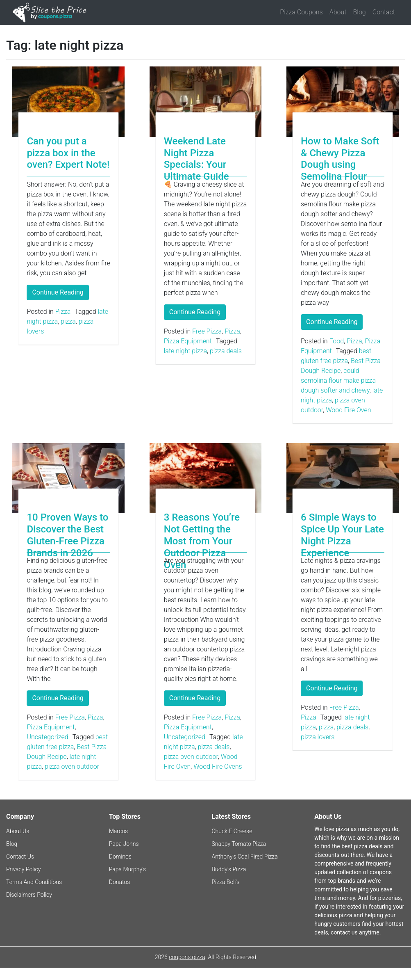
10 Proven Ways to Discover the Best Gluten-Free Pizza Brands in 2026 (67, 535)
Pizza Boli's (226, 882)
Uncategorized (47, 737)
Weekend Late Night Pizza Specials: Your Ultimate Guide (196, 159)
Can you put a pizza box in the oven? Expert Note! (68, 153)
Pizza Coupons (301, 12)
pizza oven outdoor (72, 766)
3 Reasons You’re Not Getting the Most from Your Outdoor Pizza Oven (202, 541)
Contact (384, 12)
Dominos (120, 857)
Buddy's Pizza (229, 869)
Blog (360, 12)
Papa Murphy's (127, 869)
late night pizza (185, 351)
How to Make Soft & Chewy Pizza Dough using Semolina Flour (340, 159)
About (338, 12)
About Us (18, 831)
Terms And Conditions (34, 882)
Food (336, 341)
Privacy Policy (23, 869)
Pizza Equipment (188, 341)
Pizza (63, 312)
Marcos (118, 831)
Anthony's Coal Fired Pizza (245, 857)
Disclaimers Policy (29, 895)
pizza (68, 321)
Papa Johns (124, 844)
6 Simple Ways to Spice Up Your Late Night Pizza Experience (342, 535)
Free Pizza (207, 331)
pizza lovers (318, 737)
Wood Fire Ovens (218, 766)
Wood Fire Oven (348, 410)
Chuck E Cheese (232, 831)
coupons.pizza (187, 957)
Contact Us (20, 857)
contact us (344, 932)
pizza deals (226, 351)
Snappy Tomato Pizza (239, 844)
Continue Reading (58, 292)
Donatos (120, 882)
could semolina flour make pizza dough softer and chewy (338, 380)
